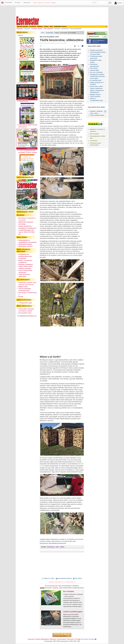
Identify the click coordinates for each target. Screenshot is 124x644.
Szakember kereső (60, 26)
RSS (77, 639)
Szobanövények (23, 101)
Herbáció (57, 29)
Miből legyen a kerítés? (26, 246)
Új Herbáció (94, 141)
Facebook (27, 29)
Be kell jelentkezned (51, 586)
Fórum (46, 26)
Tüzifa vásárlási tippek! (97, 115)
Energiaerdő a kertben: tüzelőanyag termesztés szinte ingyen (97, 76)
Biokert (21, 35)
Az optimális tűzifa (96, 80)
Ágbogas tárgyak (95, 94)
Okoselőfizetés (23, 83)
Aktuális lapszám (23, 26)
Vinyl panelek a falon (25, 313)
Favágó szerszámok (96, 50)
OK (110, 2)
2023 (43, 33)
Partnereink (70, 639)
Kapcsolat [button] (27, 2)
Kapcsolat (31, 639)
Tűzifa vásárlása (95, 96)
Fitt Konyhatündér (76, 29)
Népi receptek (94, 134)
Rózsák (21, 297)
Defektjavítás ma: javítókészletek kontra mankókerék (25, 256)
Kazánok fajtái (94, 70)
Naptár (40, 29)
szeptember (49, 33)
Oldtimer (40, 26)
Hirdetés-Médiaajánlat (42, 639)
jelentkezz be (32, 316)
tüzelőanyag (51, 547)
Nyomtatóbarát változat (64, 578)
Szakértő (34, 29)
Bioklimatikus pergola (25, 244)
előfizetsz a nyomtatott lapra (63, 541)
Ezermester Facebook (89, 639)
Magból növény (23, 287)
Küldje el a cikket (48, 578)
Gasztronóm (65, 29)
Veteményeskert (23, 59)
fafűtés (62, 547)
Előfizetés (20, 29)
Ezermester (9, 2)
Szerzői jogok (61, 639)
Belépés (120, 3)
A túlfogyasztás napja (25, 303)
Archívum (33, 26)
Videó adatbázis (48, 29)
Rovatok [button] (18, 2)
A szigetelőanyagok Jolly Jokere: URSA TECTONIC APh (27, 232)
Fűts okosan (94, 68)
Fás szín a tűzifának (96, 72)
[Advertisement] (62, 12)
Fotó (51, 26)
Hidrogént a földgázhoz (26, 264)
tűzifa (57, 547)
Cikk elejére (77, 578)
